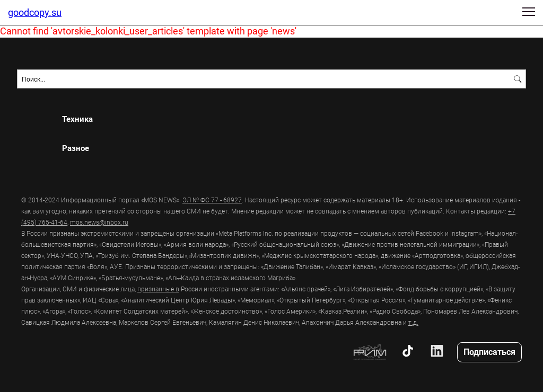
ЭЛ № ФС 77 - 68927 (212, 200)
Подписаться (489, 351)
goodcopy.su (35, 12)
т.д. (413, 322)
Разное (76, 148)
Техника (77, 119)
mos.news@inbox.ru (99, 222)
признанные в (158, 289)
